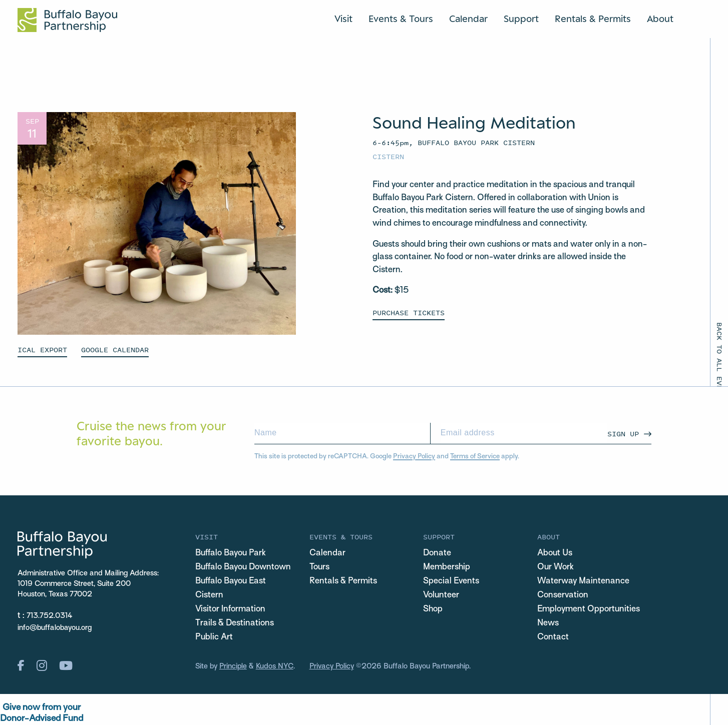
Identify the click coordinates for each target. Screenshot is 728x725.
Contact (553, 637)
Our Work (556, 567)
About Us (555, 553)
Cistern (388, 156)
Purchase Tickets (409, 312)
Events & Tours (401, 19)
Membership (447, 567)
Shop (433, 609)
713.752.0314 (50, 616)
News (548, 623)
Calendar (468, 19)
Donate (437, 553)
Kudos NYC (275, 666)
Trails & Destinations (235, 623)
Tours (319, 567)
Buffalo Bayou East (231, 581)
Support (521, 19)
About (660, 19)
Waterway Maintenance (583, 581)
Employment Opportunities (589, 609)
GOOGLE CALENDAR (115, 349)
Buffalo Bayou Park (231, 553)
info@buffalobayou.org (55, 628)
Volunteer (441, 595)
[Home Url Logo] (67, 20)
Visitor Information (230, 609)
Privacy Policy (414, 457)
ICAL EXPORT (42, 349)
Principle (233, 666)
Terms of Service (475, 457)
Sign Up (623, 434)
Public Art (214, 637)
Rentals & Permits (593, 19)
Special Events (451, 581)
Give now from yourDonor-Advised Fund (42, 713)
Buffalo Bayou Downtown (243, 567)
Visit (343, 19)
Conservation (563, 595)
